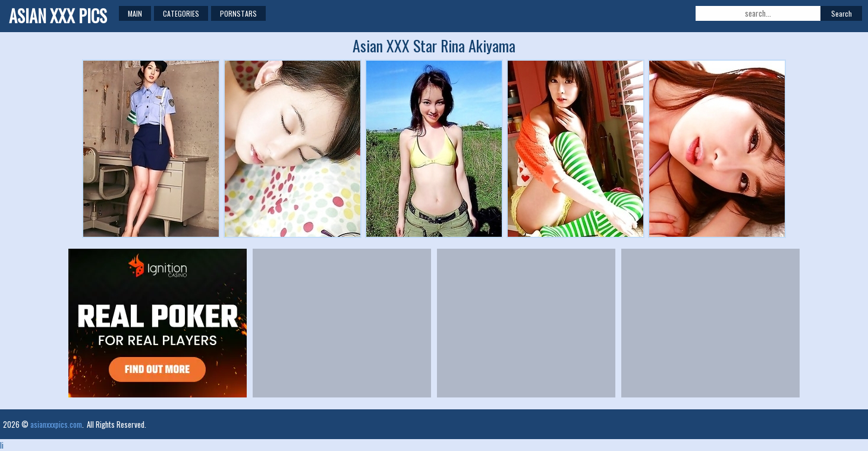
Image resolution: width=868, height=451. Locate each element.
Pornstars (238, 13)
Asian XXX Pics (58, 16)
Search (842, 13)
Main (135, 13)
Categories (181, 13)
